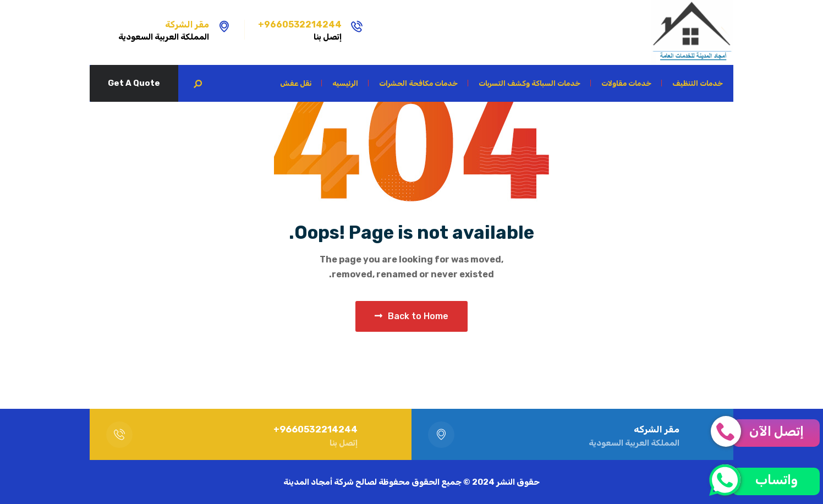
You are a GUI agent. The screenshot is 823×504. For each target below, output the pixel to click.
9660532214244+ (300, 24)
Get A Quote (134, 83)
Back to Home (411, 316)
